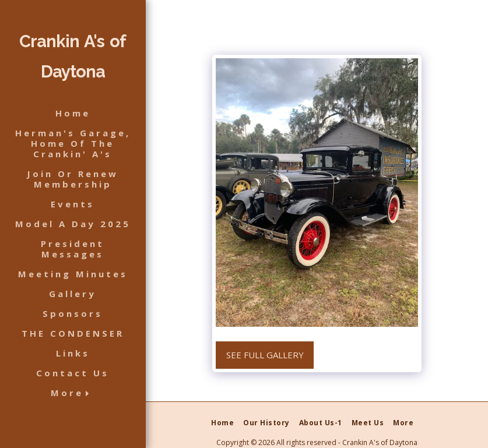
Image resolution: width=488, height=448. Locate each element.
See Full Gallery (265, 355)
